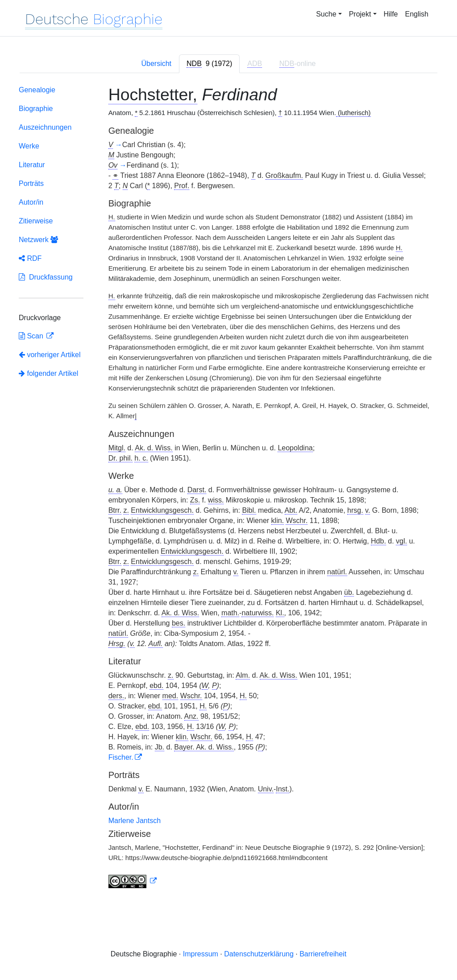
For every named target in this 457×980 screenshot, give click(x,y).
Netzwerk (38, 240)
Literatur (32, 165)
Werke (29, 146)
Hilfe (391, 14)
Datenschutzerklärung (259, 954)
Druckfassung (46, 277)
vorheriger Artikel (50, 355)
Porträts (31, 183)
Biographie (36, 109)
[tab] (209, 64)
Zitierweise (36, 221)
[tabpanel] (228, 489)
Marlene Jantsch (135, 821)
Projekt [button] (360, 14)
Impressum (201, 954)
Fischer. (121, 757)
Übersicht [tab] (156, 64)
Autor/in (31, 202)
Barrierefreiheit (323, 954)
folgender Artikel (48, 373)
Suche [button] (326, 14)
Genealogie (37, 90)
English (417, 14)
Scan (32, 336)
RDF (30, 258)
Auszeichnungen (45, 127)
